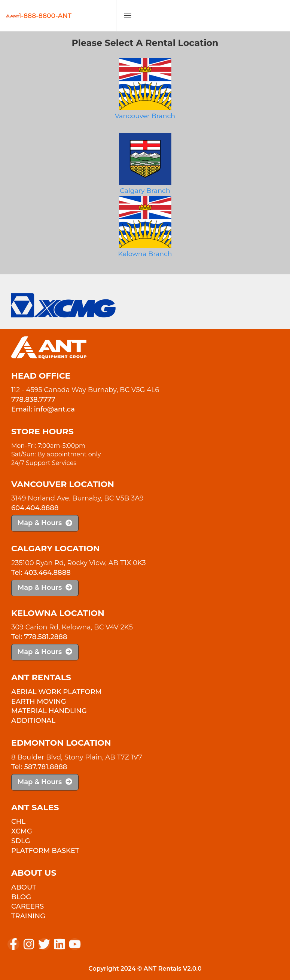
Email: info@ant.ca (43, 409)
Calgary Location (56, 548)
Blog (21, 897)
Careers (28, 906)
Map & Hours (45, 523)
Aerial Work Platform (57, 692)
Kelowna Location (58, 613)
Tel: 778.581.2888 (39, 637)
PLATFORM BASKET (45, 851)
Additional (33, 721)
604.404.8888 (35, 508)
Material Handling (49, 711)
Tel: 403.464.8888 (41, 573)
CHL (18, 822)
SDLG (21, 841)
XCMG (22, 831)
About (24, 887)
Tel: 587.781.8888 (39, 767)
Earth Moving (39, 702)
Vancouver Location (63, 484)
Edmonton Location (61, 743)
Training (28, 916)
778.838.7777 (33, 400)
